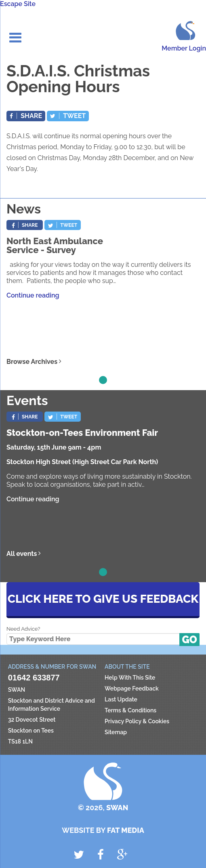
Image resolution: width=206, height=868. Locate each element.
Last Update (121, 699)
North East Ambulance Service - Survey (55, 245)
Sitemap (116, 732)
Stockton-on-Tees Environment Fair (82, 433)
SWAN (184, 30)
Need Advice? (23, 629)
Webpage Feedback (132, 688)
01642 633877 (34, 678)
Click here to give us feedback (103, 599)
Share (26, 116)
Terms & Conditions (130, 710)
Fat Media (126, 830)
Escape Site (18, 4)
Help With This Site (130, 678)
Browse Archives (34, 362)
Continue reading (33, 295)
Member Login (184, 48)
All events (24, 554)
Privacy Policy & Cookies (137, 721)
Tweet (68, 116)
